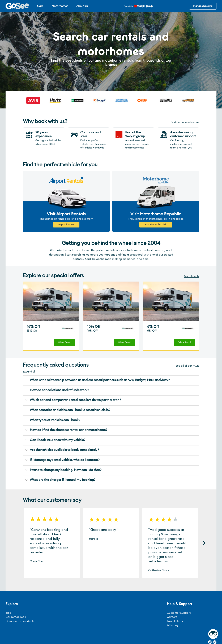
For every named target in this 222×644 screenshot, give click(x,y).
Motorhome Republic (156, 225)
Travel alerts (175, 621)
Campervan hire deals (20, 621)
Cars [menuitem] (40, 6)
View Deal (64, 343)
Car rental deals (16, 617)
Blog (8, 613)
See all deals (191, 276)
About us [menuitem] (82, 6)
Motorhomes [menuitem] (60, 6)
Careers (172, 617)
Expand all (29, 372)
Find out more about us (185, 122)
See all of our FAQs (187, 366)
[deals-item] (51, 301)
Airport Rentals (66, 225)
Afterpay (173, 625)
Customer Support (179, 613)
